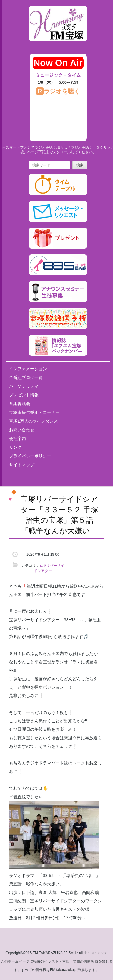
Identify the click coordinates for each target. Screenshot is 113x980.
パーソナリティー (26, 386)
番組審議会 (20, 404)
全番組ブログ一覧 (26, 377)
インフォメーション (28, 369)
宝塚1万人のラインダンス (33, 421)
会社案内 (17, 439)
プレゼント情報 (24, 395)
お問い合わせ (22, 430)
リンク (15, 447)
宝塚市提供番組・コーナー (34, 412)
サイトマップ (22, 465)
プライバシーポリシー (30, 456)
